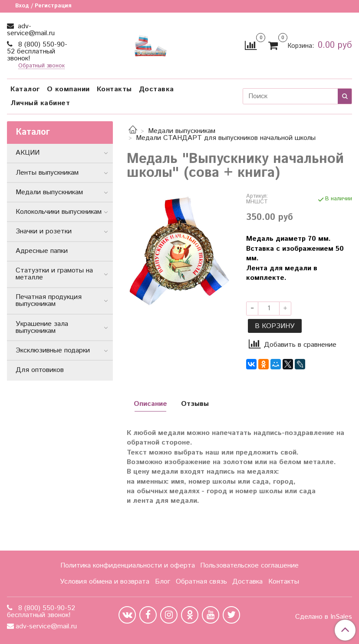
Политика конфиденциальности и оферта (128, 566)
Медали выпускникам (182, 131)
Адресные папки (42, 251)
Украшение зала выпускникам (42, 327)
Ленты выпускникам (47, 173)
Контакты (114, 89)
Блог (163, 582)
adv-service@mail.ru (31, 30)
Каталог (25, 89)
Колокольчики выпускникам (59, 212)
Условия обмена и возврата (105, 582)
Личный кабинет (40, 103)
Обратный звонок (41, 66)
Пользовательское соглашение (249, 566)
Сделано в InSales (324, 617)
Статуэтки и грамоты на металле (54, 274)
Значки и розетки (44, 231)
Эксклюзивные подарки (53, 350)
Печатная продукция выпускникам (49, 300)
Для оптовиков (40, 370)
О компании (68, 89)
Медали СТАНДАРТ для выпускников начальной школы (226, 138)
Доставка (156, 89)
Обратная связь (201, 582)
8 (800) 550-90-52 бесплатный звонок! (37, 51)
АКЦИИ (28, 153)
